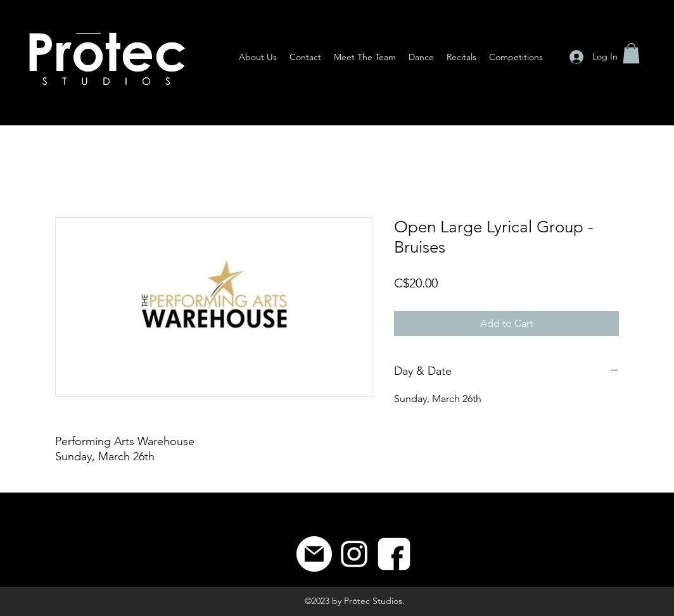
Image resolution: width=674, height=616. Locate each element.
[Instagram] (354, 554)
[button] (631, 53)
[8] (394, 554)
